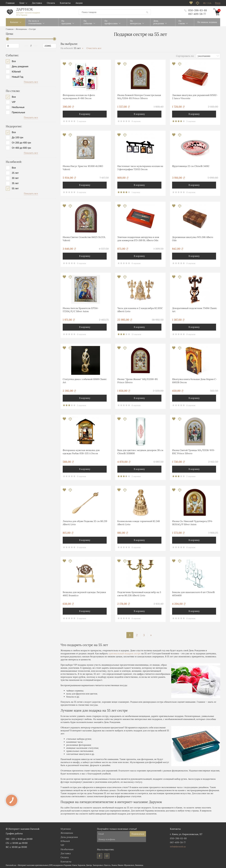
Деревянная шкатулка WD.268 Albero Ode (193, 239)
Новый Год (18, 77)
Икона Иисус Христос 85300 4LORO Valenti (83, 168)
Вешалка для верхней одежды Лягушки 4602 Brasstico (84, 594)
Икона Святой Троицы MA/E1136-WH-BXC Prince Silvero (193, 452)
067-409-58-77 (197, 14)
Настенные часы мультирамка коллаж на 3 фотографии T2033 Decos (140, 168)
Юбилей (16, 72)
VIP (14, 102)
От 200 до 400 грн (21, 143)
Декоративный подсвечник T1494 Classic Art (195, 310)
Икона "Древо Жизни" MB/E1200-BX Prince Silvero (138, 381)
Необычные (18, 107)
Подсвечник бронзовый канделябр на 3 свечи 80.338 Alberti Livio (139, 594)
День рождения (20, 66)
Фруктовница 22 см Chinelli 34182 (191, 166)
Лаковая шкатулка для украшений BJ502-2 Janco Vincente (195, 97)
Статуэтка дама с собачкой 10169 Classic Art (85, 381)
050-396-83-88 (196, 10)
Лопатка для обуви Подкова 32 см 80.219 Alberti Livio (85, 523)
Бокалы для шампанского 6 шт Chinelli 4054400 (193, 594)
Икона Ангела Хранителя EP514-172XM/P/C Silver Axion (81, 310)
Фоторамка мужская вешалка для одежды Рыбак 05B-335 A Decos (81, 452)
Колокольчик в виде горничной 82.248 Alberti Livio (139, 523)
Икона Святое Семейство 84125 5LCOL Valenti (84, 239)
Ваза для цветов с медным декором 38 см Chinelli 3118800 (140, 452)
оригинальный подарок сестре (125, 653)
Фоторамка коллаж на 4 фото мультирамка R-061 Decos (79, 97)
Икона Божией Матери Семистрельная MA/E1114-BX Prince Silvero (139, 97)
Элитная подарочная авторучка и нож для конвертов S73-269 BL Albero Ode (138, 239)
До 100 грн (18, 137)
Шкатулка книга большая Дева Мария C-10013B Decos (195, 381)
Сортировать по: (185, 56)
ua (210, 3)
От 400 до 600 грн (21, 148)
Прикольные (18, 112)
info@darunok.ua (178, 846)
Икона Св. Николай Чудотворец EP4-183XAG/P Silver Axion (192, 523)
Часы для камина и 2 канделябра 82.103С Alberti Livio (140, 310)
